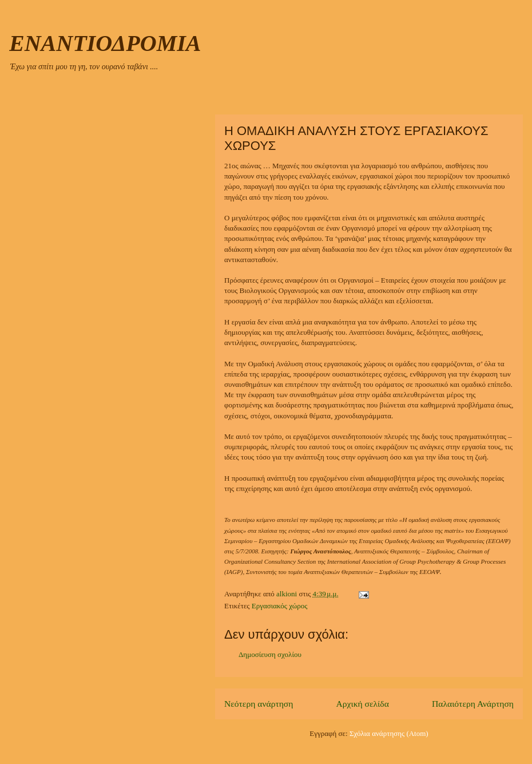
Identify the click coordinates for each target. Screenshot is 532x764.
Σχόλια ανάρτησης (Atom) (389, 733)
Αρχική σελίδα (363, 704)
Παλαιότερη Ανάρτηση (473, 704)
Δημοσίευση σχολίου (270, 654)
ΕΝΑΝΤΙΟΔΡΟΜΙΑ (105, 43)
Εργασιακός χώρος (280, 606)
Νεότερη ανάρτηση (259, 704)
